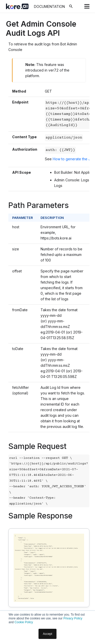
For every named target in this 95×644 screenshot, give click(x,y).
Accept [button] (48, 634)
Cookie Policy (24, 622)
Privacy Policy (73, 618)
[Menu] (87, 6)
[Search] (71, 6)
